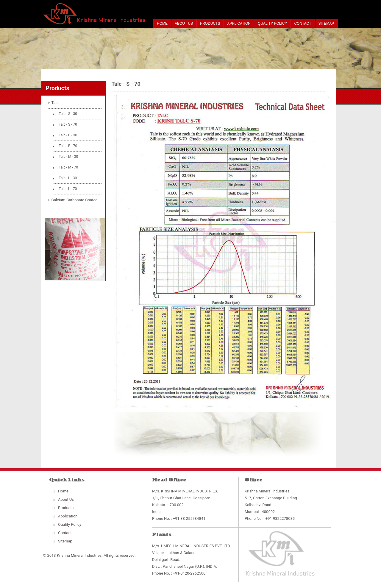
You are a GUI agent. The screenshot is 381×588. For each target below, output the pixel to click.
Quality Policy (272, 24)
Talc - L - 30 (68, 178)
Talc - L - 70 (68, 189)
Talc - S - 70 (68, 124)
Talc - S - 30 (68, 114)
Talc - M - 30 (69, 157)
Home (162, 24)
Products (210, 24)
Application (239, 24)
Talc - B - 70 (68, 146)
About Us (184, 24)
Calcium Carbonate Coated (75, 200)
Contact (303, 24)
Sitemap (326, 24)
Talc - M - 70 (69, 167)
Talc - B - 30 (68, 135)
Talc (55, 103)
